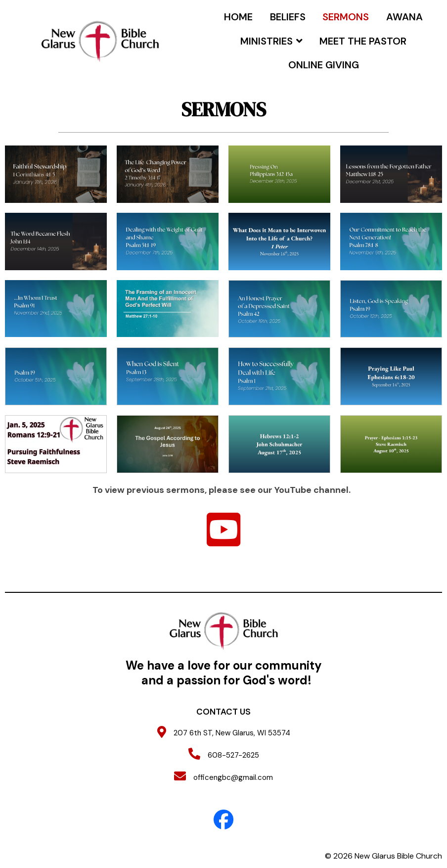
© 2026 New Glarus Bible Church (383, 856)
